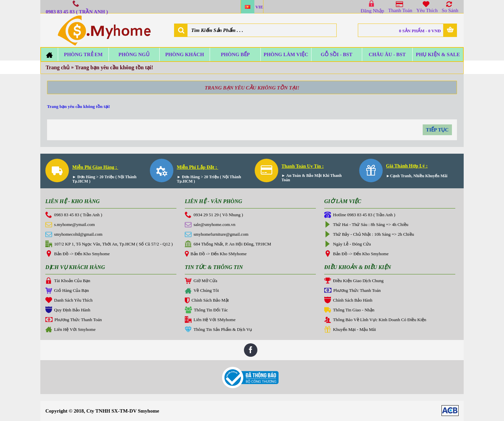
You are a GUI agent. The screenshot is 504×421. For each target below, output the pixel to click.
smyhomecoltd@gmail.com (74, 235)
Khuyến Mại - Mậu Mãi (350, 330)
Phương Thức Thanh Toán (74, 320)
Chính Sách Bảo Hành (348, 301)
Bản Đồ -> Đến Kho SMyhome (216, 254)
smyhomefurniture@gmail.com (217, 235)
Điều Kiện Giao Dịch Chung (354, 281)
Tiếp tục (437, 130)
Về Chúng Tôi (202, 291)
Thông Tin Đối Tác (206, 310)
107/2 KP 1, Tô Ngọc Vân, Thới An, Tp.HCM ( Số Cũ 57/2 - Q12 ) (109, 244)
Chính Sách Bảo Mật (207, 301)
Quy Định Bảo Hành (68, 310)
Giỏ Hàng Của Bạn (67, 291)
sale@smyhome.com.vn (210, 225)
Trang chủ (58, 67)
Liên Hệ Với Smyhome (70, 330)
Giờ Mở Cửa (201, 281)
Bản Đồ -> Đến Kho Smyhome (77, 254)
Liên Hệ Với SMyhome (210, 320)
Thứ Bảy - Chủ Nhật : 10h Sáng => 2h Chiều (369, 235)
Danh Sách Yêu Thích (69, 301)
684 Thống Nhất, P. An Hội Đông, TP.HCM (228, 244)
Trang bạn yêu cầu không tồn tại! (114, 67)
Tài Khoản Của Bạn (68, 281)
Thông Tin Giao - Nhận (349, 310)
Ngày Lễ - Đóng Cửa (348, 244)
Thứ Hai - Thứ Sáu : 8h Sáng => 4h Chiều (366, 225)
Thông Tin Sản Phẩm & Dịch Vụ (218, 330)
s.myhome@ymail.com (70, 225)
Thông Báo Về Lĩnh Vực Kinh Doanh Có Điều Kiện (375, 320)
